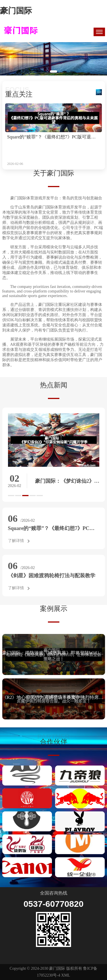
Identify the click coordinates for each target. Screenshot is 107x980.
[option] (54, 454)
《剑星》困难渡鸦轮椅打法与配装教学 (52, 576)
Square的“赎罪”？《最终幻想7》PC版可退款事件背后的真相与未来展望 (53, 137)
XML (66, 975)
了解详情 (16, 541)
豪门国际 (16, 11)
